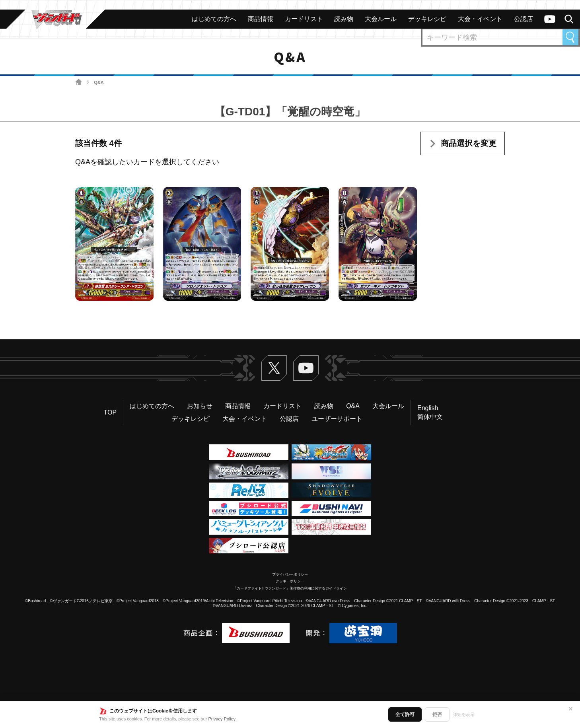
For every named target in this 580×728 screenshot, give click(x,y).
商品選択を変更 (469, 143)
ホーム (79, 82)
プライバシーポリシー (290, 574)
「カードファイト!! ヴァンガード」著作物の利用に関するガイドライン (290, 588)
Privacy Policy (222, 719)
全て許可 (405, 714)
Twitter (274, 368)
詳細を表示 (464, 714)
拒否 (437, 714)
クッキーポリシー (290, 581)
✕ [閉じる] (570, 709)
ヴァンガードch (550, 19)
